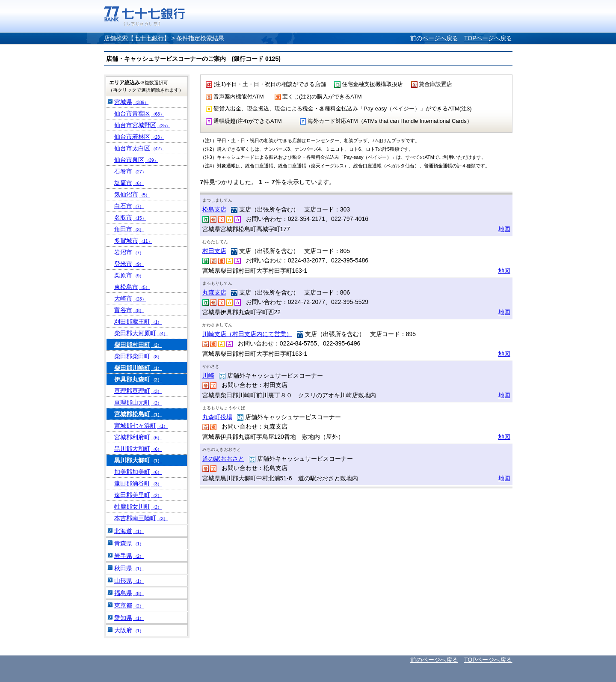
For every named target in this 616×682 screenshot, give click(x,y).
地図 (504, 229)
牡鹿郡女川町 (138, 506)
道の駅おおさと (223, 459)
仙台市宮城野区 (142, 125)
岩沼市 (129, 252)
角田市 (129, 229)
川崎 (208, 375)
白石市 (129, 206)
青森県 (129, 543)
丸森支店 (214, 292)
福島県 (129, 593)
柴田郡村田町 (138, 345)
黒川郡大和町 (138, 449)
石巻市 (130, 171)
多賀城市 (133, 241)
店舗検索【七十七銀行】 (137, 38)
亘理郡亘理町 (138, 391)
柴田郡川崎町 (138, 368)
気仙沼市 (132, 194)
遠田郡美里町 (138, 495)
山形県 (129, 581)
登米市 (129, 264)
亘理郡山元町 (138, 402)
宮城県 (132, 102)
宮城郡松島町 (138, 414)
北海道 (129, 531)
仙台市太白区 (139, 148)
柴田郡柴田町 (138, 356)
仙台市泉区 (136, 160)
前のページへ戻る (434, 38)
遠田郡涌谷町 (138, 483)
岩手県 (129, 556)
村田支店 (214, 251)
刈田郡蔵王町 (138, 322)
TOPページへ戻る (488, 38)
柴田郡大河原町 (141, 333)
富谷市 (129, 310)
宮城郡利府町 (138, 437)
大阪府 (129, 630)
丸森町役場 (217, 417)
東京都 (129, 605)
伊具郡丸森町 (138, 379)
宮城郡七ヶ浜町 (141, 426)
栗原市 (129, 275)
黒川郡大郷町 (138, 460)
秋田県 (129, 568)
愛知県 (129, 618)
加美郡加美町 (138, 472)
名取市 (130, 217)
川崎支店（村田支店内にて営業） (247, 334)
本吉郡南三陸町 (141, 518)
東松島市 (132, 287)
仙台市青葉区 (139, 113)
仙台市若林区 (139, 137)
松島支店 (214, 209)
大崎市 (130, 298)
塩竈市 (129, 183)
